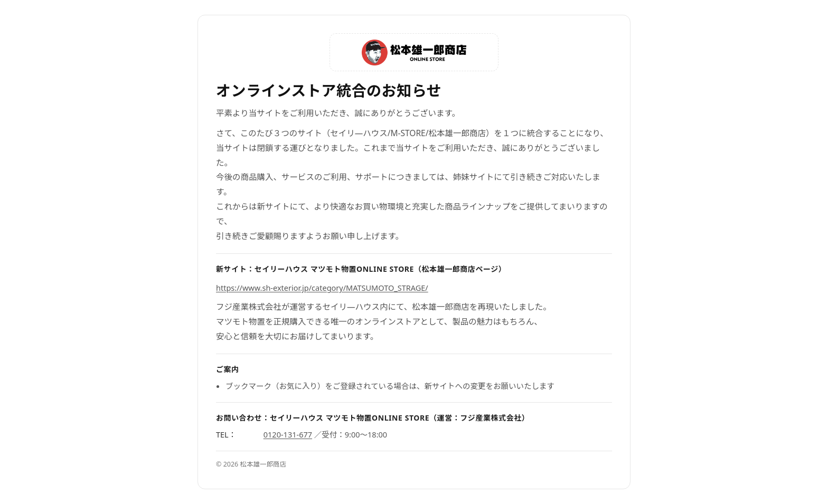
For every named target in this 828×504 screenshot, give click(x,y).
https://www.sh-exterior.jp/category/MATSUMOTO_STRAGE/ (322, 288)
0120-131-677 (288, 434)
